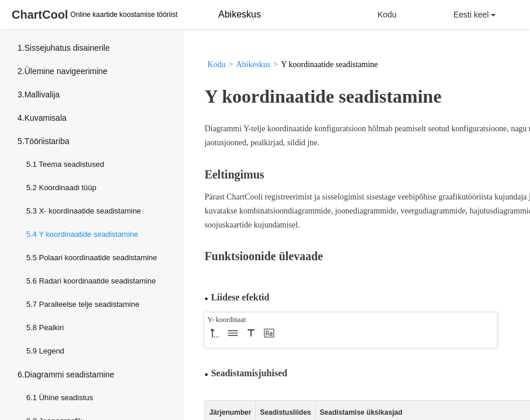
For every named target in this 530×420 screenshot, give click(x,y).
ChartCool (40, 15)
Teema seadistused (71, 164)
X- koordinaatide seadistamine (90, 211)
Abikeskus (253, 64)
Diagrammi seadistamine (69, 374)
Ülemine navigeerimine (66, 71)
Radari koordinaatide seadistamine (97, 281)
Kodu (387, 15)
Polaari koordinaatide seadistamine (98, 258)
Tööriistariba (47, 141)
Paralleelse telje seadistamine (89, 304)
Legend (52, 351)
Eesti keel (475, 15)
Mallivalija (42, 94)
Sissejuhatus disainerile (67, 48)
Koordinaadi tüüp (68, 188)
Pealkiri (52, 328)
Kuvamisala (46, 118)
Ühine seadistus (66, 398)
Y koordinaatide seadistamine (88, 234)
